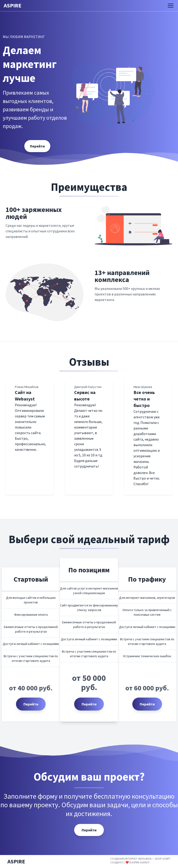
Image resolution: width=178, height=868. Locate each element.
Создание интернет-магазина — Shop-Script (140, 859)
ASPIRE (13, 5)
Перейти (31, 704)
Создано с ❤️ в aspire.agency (130, 862)
